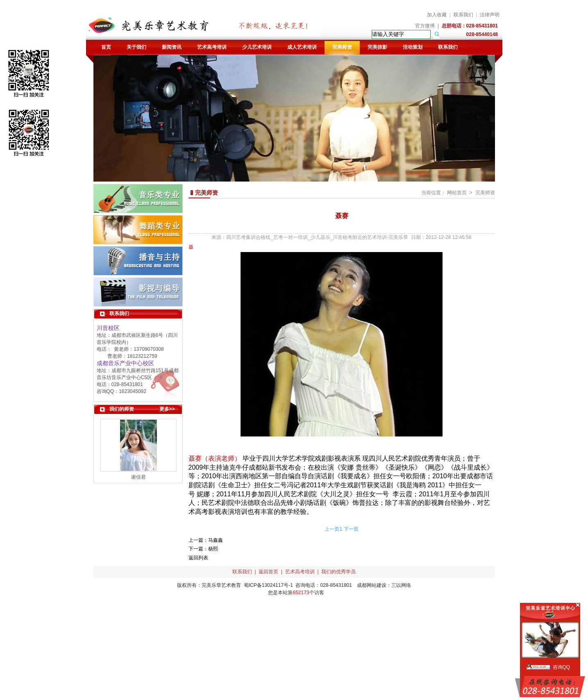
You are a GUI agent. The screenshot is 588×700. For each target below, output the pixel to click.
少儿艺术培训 (257, 47)
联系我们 (463, 15)
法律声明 (490, 15)
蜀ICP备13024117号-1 (268, 585)
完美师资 (342, 47)
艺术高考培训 (212, 47)
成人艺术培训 (302, 47)
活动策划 (413, 47)
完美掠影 (377, 47)
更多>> (167, 409)
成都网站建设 (372, 585)
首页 (106, 47)
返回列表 (198, 558)
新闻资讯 (172, 47)
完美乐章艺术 (216, 585)
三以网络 (401, 585)
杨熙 (213, 549)
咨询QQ (562, 667)
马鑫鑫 (216, 540)
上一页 (332, 529)
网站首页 (457, 193)
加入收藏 (437, 15)
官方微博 (425, 26)
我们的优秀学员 (338, 572)
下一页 (351, 529)
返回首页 (268, 572)
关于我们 (136, 47)
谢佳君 (138, 477)
